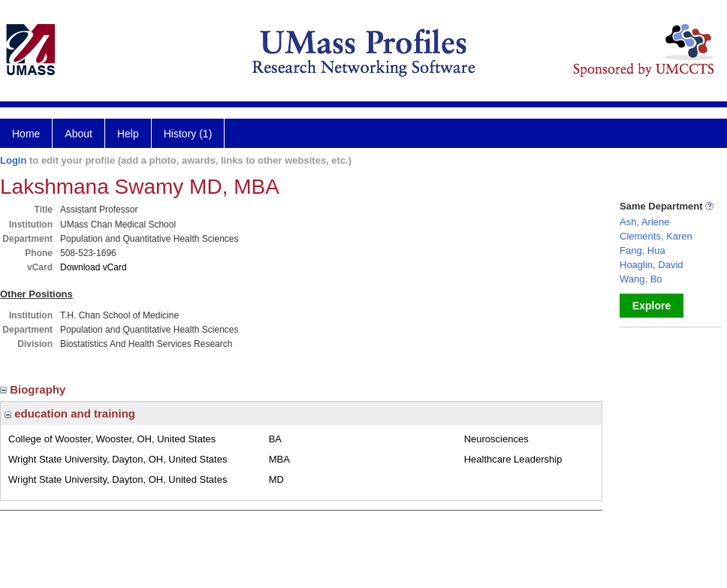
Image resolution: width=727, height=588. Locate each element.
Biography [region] (35, 389)
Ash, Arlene (645, 222)
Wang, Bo (641, 279)
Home (26, 134)
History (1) (188, 134)
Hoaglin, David (652, 265)
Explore (652, 306)
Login (13, 160)
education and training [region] (70, 413)
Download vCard (94, 267)
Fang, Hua (643, 250)
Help (128, 134)
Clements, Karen (656, 236)
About (78, 134)
